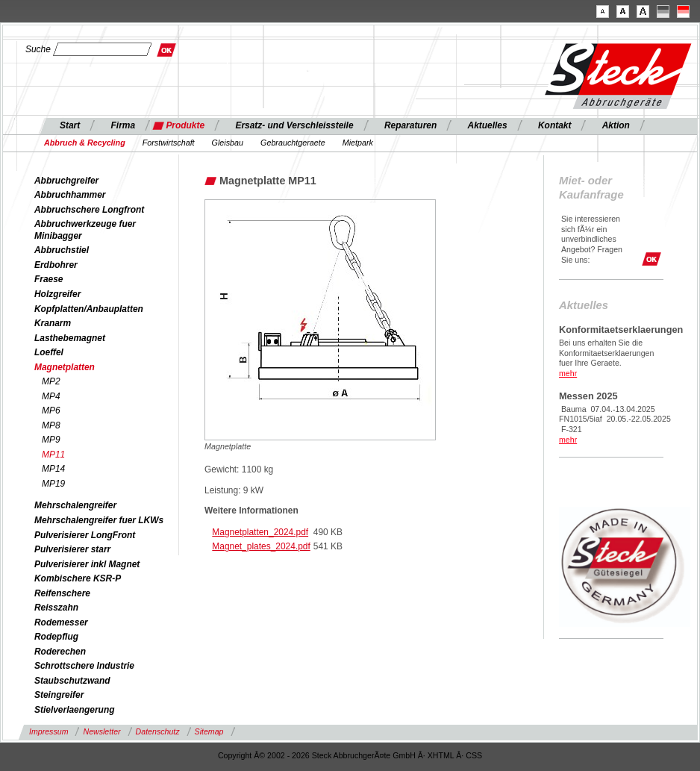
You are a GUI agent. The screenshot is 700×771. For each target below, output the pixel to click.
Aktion (616, 125)
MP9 (51, 440)
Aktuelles (488, 125)
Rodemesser (61, 622)
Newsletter (101, 731)
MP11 (53, 455)
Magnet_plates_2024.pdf (261, 546)
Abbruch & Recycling (85, 143)
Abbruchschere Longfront (89, 210)
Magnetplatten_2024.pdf (260, 532)
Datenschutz (158, 731)
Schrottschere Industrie (84, 666)
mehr (568, 373)
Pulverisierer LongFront (85, 535)
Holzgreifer (57, 294)
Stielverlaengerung (74, 710)
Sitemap (209, 731)
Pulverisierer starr (72, 549)
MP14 (53, 469)
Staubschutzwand (72, 681)
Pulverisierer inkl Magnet (87, 564)
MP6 (51, 411)
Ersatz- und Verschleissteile (294, 125)
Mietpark (358, 143)
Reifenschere (62, 593)
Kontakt (554, 125)
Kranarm (53, 323)
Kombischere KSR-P (78, 578)
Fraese (49, 279)
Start (70, 125)
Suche (38, 49)
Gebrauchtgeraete (293, 143)
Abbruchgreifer (66, 181)
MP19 (53, 484)
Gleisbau (228, 143)
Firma (124, 125)
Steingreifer (59, 695)
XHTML (441, 755)
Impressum (49, 731)
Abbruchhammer (70, 195)
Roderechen (60, 652)
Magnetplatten (65, 367)
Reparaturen (410, 125)
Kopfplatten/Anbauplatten (89, 309)
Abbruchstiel (62, 250)
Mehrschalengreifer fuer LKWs (99, 520)
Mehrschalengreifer (75, 505)
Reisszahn (56, 608)
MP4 (51, 396)
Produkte (185, 125)
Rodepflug (56, 637)
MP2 (51, 381)
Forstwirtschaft (169, 143)
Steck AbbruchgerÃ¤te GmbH (364, 755)
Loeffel (49, 352)
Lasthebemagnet (70, 338)
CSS (474, 755)
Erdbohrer (56, 265)
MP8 (51, 425)
